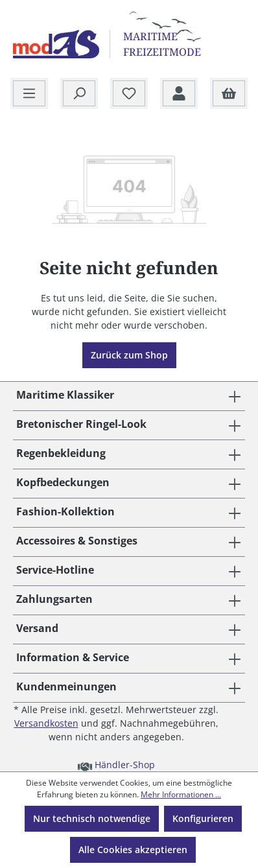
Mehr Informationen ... (181, 794)
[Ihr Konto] (179, 94)
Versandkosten (46, 723)
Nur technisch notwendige (92, 818)
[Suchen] (79, 94)
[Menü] (29, 94)
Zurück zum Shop (129, 355)
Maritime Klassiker (65, 395)
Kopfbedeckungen (63, 482)
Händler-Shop (116, 764)
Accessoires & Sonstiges (77, 541)
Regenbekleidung (61, 453)
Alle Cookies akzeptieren (133, 850)
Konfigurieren (203, 818)
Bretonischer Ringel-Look (81, 424)
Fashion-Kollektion (65, 511)
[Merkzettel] (129, 94)
